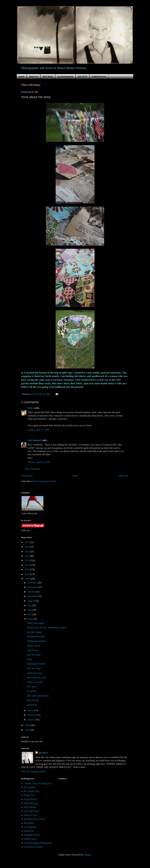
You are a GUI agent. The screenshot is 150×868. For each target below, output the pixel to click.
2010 (27, 574)
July (30, 605)
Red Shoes (29, 823)
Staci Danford (35, 440)
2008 (27, 725)
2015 (27, 551)
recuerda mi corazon (34, 847)
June (30, 610)
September (33, 596)
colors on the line (35, 682)
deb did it (43, 753)
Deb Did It (82, 76)
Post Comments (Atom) (45, 481)
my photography (65, 76)
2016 (27, 547)
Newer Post (27, 476)
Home (22, 76)
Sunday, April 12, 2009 (38, 430)
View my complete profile (33, 771)
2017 (27, 542)
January (31, 720)
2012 (27, 565)
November (33, 587)
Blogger (88, 855)
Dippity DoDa (34, 646)
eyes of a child (34, 655)
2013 (27, 560)
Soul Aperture (31, 827)
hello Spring (33, 700)
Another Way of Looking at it (38, 783)
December (33, 583)
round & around (34, 673)
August (31, 601)
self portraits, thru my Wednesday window (47, 628)
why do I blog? (34, 668)
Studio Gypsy (30, 839)
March (31, 710)
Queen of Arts (31, 815)
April (30, 619)
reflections (32, 705)
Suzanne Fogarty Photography (38, 843)
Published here (99, 76)
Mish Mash (48, 76)
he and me (32, 691)
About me (34, 76)
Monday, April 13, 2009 (39, 462)
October (32, 592)
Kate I (31, 408)
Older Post (123, 476)
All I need (32, 687)
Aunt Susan (32, 650)
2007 (27, 730)
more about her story (37, 677)
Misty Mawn (30, 807)
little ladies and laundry (38, 696)
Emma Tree (29, 795)
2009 (27, 579)
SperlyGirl (29, 831)
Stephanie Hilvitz (32, 835)
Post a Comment (32, 469)
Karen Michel (30, 799)
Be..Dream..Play (32, 791)
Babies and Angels (36, 623)
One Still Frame (31, 811)
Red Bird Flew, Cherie (35, 819)
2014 (27, 556)
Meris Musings (31, 803)
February (32, 715)
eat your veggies (35, 632)
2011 (27, 570)
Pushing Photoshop (36, 637)
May (30, 614)
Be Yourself (30, 787)
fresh (29, 659)
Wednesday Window (37, 641)
